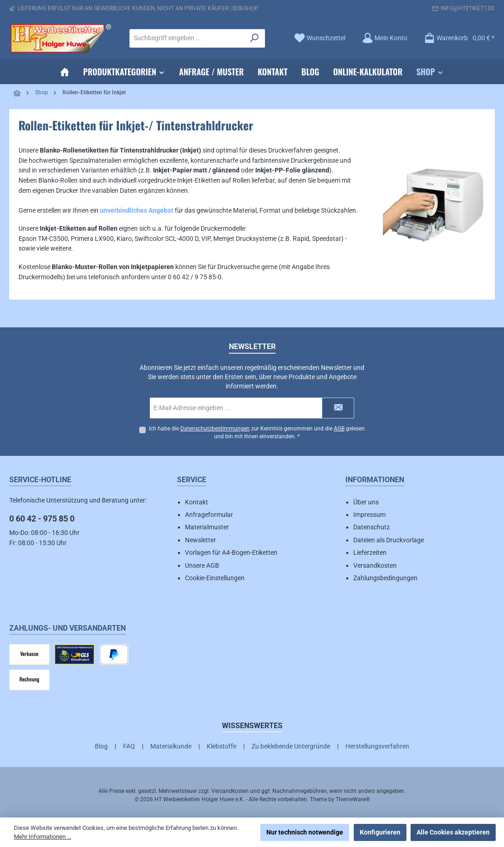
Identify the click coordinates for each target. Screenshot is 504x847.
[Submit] (338, 408)
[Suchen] (255, 38)
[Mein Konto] (385, 38)
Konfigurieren (380, 832)
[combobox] (187, 38)
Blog (101, 746)
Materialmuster (207, 527)
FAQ (129, 746)
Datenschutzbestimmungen (215, 429)
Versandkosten (375, 565)
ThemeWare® (353, 799)
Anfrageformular (209, 515)
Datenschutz (372, 527)
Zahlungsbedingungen (385, 578)
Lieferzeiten (370, 552)
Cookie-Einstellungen (215, 578)
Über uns (366, 502)
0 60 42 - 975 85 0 (42, 519)
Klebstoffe (221, 746)
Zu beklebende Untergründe (291, 746)
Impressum (369, 515)
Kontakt (197, 502)
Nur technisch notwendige (305, 832)
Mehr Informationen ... (43, 837)
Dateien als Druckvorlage (389, 540)
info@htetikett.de (468, 8)
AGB (339, 429)
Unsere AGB (202, 565)
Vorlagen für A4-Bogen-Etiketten (231, 552)
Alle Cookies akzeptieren (453, 832)
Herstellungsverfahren (377, 746)
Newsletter (200, 540)
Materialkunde (171, 746)
